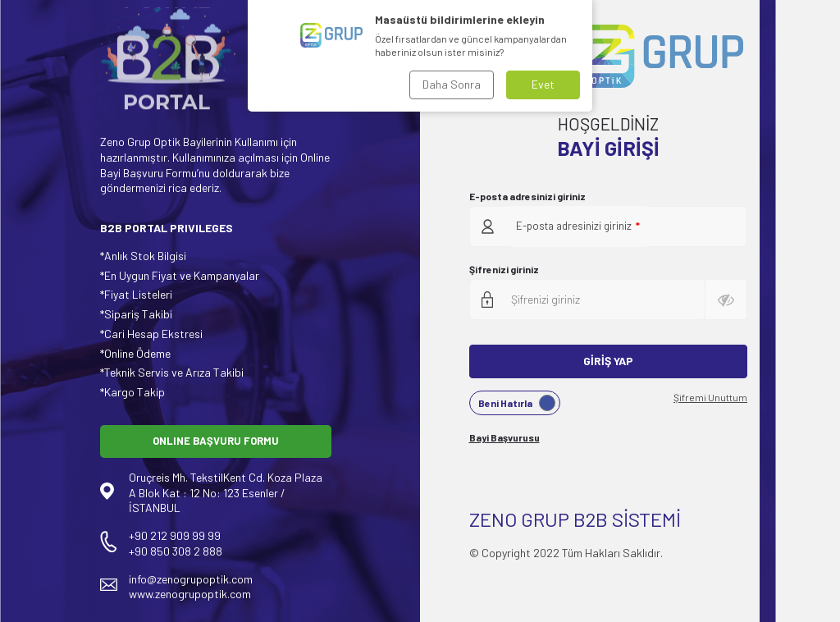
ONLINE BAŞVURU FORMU (216, 441)
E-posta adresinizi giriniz (527, 196)
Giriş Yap (608, 361)
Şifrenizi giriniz (504, 269)
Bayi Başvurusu (504, 437)
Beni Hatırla (517, 403)
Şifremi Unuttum (710, 397)
